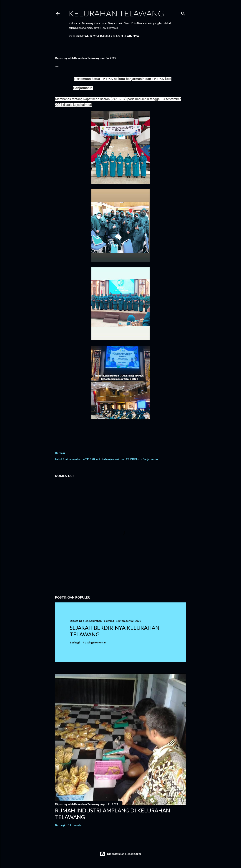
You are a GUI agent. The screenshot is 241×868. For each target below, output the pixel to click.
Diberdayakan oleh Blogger (120, 854)
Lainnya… (133, 36)
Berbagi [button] (60, 453)
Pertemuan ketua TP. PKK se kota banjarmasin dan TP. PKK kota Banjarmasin (110, 459)
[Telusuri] (183, 13)
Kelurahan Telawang (116, 13)
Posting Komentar (94, 642)
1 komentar (75, 825)
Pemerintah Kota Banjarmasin (96, 36)
